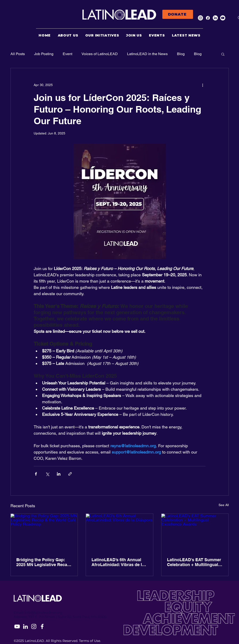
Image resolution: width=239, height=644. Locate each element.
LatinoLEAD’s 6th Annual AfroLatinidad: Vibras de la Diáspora (118, 562)
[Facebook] (208, 18)
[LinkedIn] (215, 18)
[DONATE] (178, 14)
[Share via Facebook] (36, 474)
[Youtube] (223, 18)
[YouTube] (17, 626)
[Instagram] (200, 18)
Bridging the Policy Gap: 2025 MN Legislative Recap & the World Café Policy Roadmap (43, 562)
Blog (181, 54)
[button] (223, 54)
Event (67, 54)
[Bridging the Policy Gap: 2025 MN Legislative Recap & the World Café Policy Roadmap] (44, 533)
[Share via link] (70, 474)
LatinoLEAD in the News (147, 54)
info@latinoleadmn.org (43, 613)
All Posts (18, 54)
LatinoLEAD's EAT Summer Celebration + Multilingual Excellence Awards (194, 562)
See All (224, 505)
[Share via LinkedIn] (59, 474)
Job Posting (44, 54)
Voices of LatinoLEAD (100, 54)
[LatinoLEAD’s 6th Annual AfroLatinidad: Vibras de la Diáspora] (119, 533)
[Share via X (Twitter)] (47, 474)
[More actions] (203, 85)
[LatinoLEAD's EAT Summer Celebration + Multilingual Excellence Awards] (195, 533)
